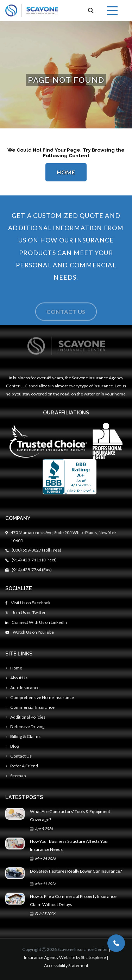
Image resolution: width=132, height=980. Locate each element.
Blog (12, 746)
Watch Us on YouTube (30, 632)
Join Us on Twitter (26, 612)
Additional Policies (25, 717)
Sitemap (15, 776)
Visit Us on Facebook (28, 603)
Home (66, 172)
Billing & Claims (23, 736)
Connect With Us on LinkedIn (36, 622)
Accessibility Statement (66, 965)
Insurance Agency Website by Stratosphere (65, 957)
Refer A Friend (22, 766)
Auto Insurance (22, 688)
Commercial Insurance (30, 707)
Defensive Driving (25, 726)
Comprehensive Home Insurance (40, 697)
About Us (16, 678)
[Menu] (112, 11)
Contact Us (66, 319)
